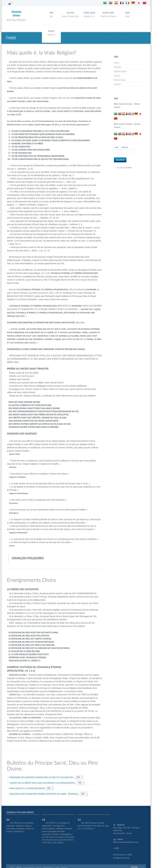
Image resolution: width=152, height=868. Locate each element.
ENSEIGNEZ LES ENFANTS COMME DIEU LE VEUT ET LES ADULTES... (42, 777)
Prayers (117, 76)
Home (51, 13)
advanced (125, 147)
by (128, 168)
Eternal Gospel (89, 13)
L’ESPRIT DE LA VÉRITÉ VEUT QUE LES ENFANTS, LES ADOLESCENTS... (43, 783)
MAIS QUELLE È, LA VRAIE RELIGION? (27, 788)
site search (121, 168)
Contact (51, 31)
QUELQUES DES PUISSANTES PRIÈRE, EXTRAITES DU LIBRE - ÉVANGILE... (44, 794)
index (117, 147)
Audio (127, 13)
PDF (78, 777)
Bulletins (70, 13)
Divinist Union (108, 13)
